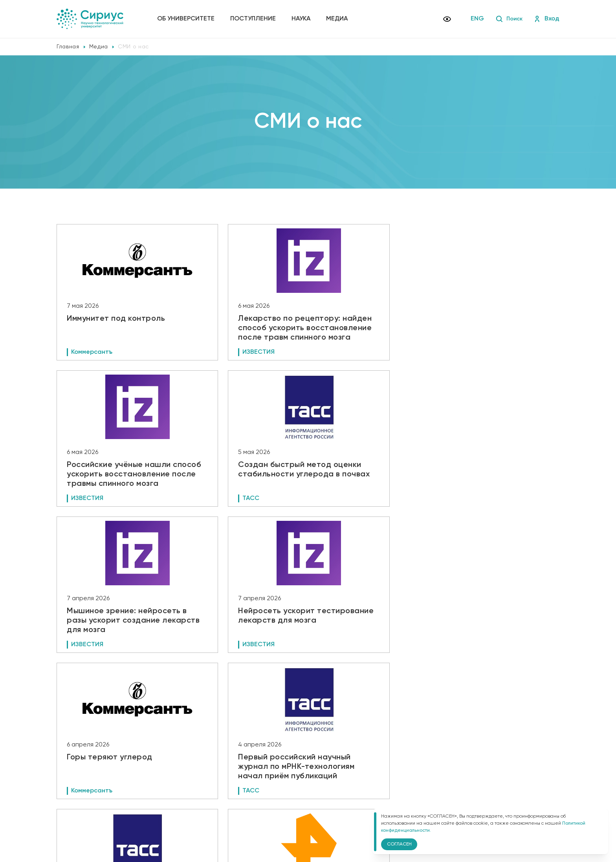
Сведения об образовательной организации (216, 791)
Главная (68, 47)
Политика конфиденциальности (201, 802)
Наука (302, 19)
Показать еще (308, 734)
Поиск (508, 19)
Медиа (338, 19)
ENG (475, 19)
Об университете (187, 19)
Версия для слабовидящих (202, 815)
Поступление (255, 19)
